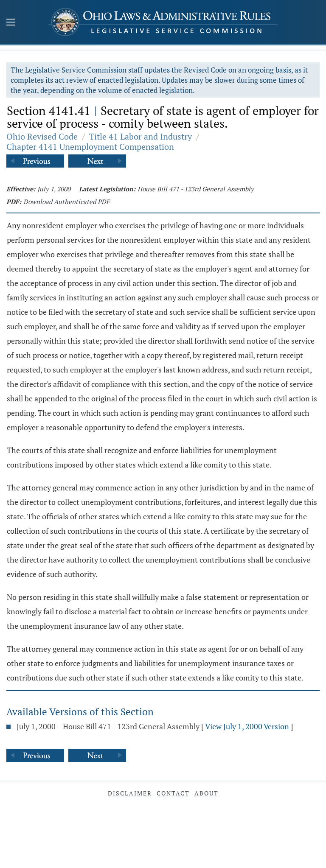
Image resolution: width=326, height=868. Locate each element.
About (207, 793)
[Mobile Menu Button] (11, 23)
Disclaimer (130, 793)
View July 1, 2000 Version (247, 726)
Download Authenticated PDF (66, 202)
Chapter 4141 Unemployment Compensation (90, 147)
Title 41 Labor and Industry (141, 136)
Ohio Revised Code (42, 136)
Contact (173, 793)
